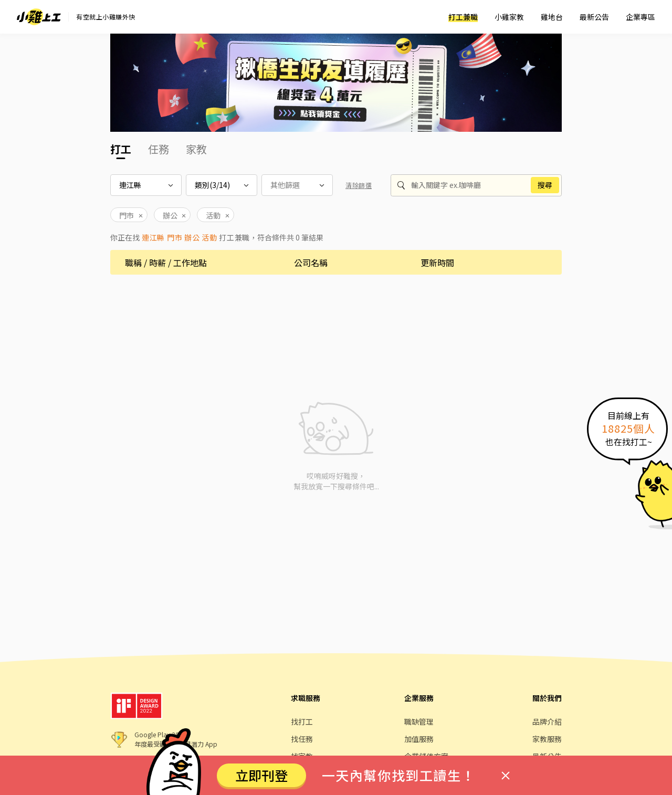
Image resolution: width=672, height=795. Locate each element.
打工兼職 (463, 17)
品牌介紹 (547, 721)
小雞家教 (509, 17)
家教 (196, 149)
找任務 (302, 739)
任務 (159, 149)
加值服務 (419, 739)
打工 (121, 149)
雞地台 (552, 17)
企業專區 (640, 17)
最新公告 (594, 17)
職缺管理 (419, 721)
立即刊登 (261, 775)
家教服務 (547, 739)
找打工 (302, 721)
